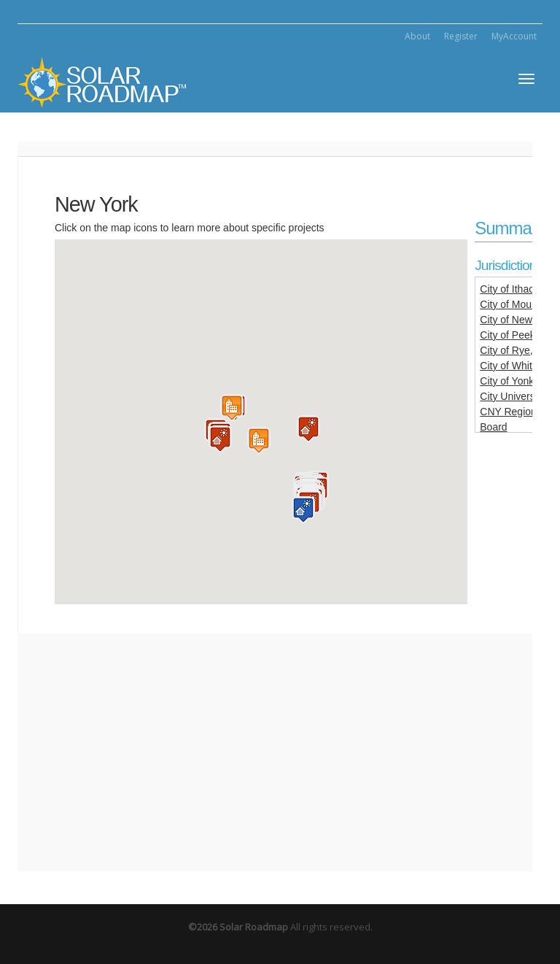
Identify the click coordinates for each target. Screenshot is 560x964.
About (417, 36)
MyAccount (514, 36)
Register (461, 36)
